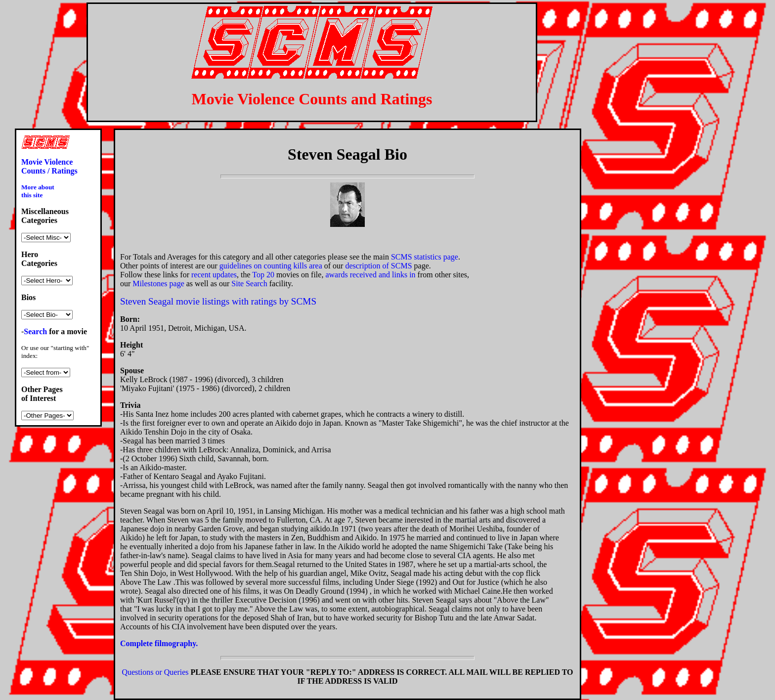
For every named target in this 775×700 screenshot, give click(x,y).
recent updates (214, 275)
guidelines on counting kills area (271, 266)
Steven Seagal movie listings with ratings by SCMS (218, 301)
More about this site (38, 191)
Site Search (249, 284)
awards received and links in (370, 275)
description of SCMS (378, 266)
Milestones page (158, 284)
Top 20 (263, 275)
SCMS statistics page (425, 257)
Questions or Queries (155, 672)
